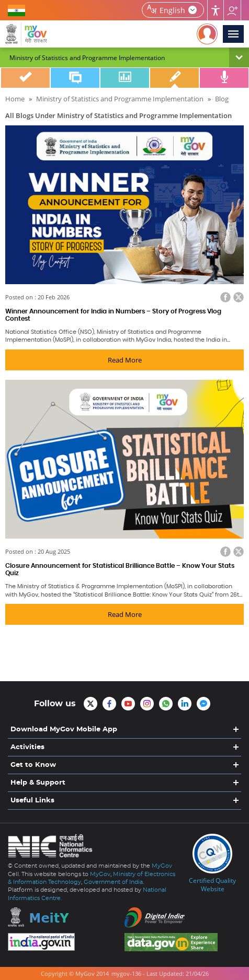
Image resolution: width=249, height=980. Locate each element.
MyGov (162, 866)
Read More (125, 360)
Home (15, 99)
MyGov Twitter (90, 704)
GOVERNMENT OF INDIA (18, 10)
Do (25, 78)
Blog (174, 78)
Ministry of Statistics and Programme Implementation (120, 99)
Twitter (239, 297)
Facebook (225, 297)
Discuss (75, 78)
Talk (224, 78)
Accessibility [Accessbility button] (216, 10)
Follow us (232, 10)
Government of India (113, 882)
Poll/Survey (125, 78)
